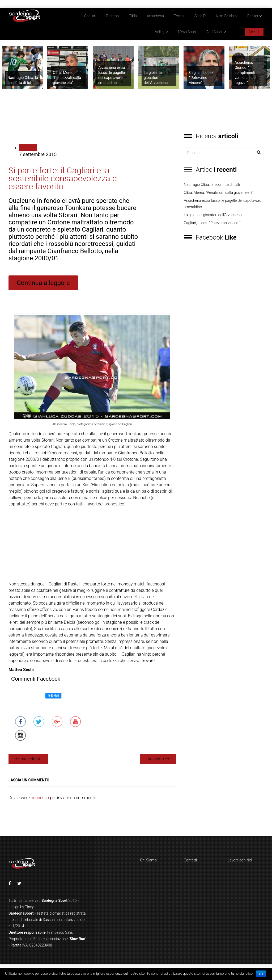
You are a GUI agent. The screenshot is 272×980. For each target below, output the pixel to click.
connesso (40, 798)
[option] (23, 68)
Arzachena (155, 16)
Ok (261, 974)
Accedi (254, 32)
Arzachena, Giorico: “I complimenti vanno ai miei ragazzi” (245, 73)
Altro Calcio (225, 16)
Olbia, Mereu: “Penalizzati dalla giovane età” (67, 78)
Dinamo (112, 16)
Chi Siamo (148, 860)
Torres (179, 16)
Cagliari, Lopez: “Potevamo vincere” (202, 78)
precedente (28, 759)
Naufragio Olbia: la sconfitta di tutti (212, 185)
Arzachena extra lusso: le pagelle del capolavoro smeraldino (223, 204)
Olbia (133, 16)
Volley (160, 32)
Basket (253, 16)
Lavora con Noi (240, 860)
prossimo (158, 759)
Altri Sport (214, 32)
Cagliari (90, 16)
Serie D (200, 16)
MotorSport (187, 32)
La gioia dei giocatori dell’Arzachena (156, 78)
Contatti (190, 860)
